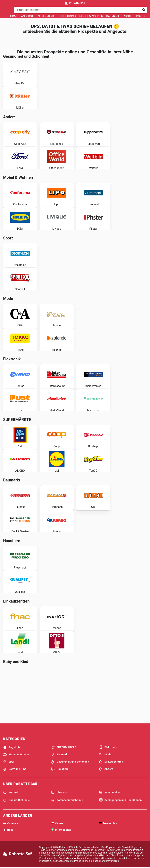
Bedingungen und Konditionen (120, 800)
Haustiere (60, 769)
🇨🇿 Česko (57, 823)
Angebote (28, 16)
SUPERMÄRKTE (48, 16)
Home (14, 16)
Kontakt (11, 792)
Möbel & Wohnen (91, 16)
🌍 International (61, 830)
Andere (106, 769)
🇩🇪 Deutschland (109, 823)
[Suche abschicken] (144, 10)
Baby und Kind (15, 769)
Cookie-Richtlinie (17, 800)
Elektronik (68, 16)
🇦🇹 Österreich (12, 823)
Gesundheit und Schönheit (70, 762)
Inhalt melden (110, 792)
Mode (128, 16)
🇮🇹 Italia (8, 830)
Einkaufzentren (111, 762)
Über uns (59, 792)
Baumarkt (113, 16)
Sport (139, 16)
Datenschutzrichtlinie (67, 800)
